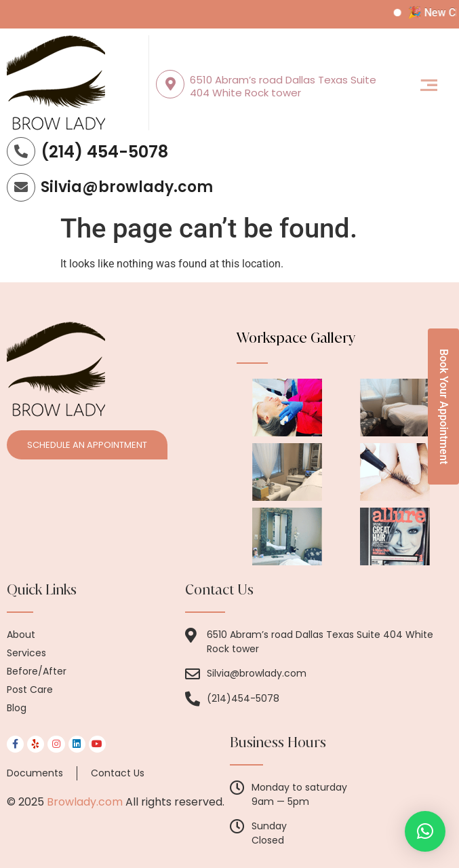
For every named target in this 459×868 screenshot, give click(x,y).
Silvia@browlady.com (127, 187)
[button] (428, 86)
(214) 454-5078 (104, 152)
